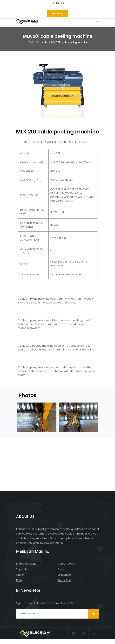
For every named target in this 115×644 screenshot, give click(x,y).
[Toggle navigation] (97, 23)
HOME (30, 42)
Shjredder (22, 569)
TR (53, 3)
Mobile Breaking (26, 564)
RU (63, 3)
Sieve (61, 569)
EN (58, 3)
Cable (20, 575)
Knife (19, 580)
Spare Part (64, 580)
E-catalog (58, 13)
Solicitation (65, 575)
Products (42, 42)
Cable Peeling (66, 564)
